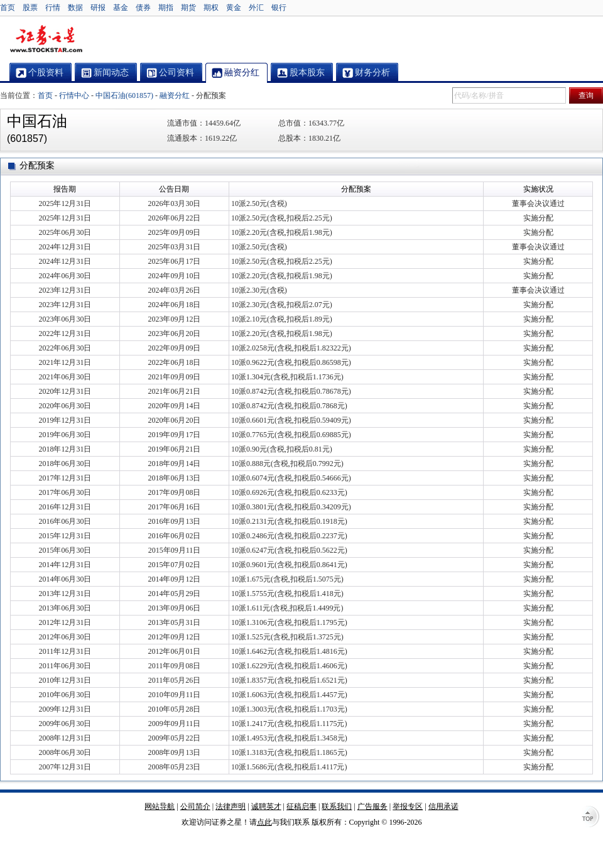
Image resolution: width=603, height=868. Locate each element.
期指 (166, 8)
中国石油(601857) (124, 95)
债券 (143, 8)
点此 (264, 822)
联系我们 (337, 806)
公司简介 (195, 806)
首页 (8, 8)
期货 (188, 8)
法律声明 (231, 806)
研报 (98, 8)
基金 (121, 8)
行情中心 (74, 95)
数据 (75, 8)
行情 (53, 8)
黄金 (234, 8)
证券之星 (46, 40)
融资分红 (175, 95)
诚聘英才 (266, 806)
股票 (30, 8)
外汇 (256, 8)
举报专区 (408, 806)
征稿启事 (301, 806)
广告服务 (372, 806)
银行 (279, 8)
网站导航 (160, 806)
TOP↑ (590, 818)
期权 (211, 8)
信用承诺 (443, 806)
